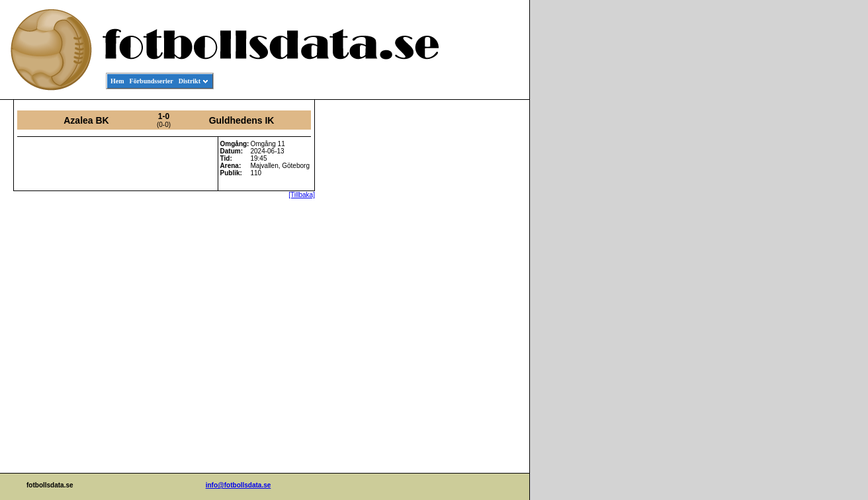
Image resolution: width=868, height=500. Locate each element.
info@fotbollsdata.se (239, 485)
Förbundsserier (152, 81)
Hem (117, 81)
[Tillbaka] (302, 195)
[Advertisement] (470, 302)
